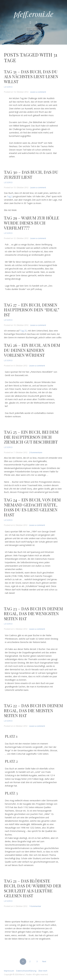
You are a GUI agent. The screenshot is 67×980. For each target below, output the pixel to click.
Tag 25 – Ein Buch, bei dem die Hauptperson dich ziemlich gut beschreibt (31, 437)
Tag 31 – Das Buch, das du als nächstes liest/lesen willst (31, 77)
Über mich (43, 971)
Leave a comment (38, 92)
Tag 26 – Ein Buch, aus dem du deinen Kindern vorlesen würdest (32, 350)
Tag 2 (10, 196)
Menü (33, 29)
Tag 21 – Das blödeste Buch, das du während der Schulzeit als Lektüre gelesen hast (33, 888)
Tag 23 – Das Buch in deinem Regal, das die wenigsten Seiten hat (33, 614)
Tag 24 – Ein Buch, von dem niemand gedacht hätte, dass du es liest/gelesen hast (32, 507)
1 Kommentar (35, 906)
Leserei (8, 87)
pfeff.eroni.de (34, 14)
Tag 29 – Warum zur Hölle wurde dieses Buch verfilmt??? (32, 223)
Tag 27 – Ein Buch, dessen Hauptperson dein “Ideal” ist (32, 310)
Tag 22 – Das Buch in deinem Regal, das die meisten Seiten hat (33, 710)
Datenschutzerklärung (26, 971)
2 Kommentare (36, 452)
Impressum (9, 971)
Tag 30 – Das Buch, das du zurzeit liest (31, 175)
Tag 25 (23, 331)
